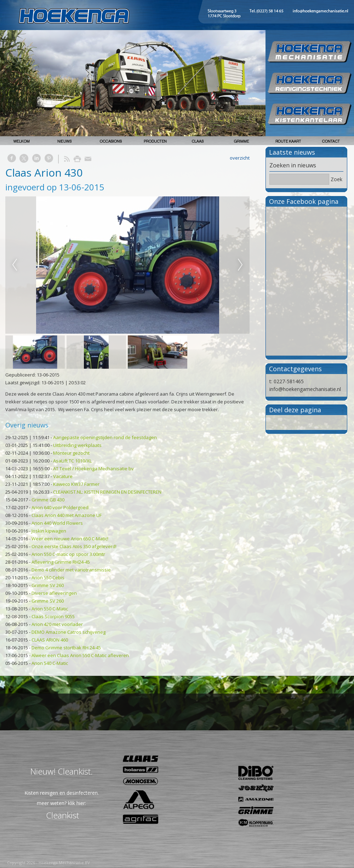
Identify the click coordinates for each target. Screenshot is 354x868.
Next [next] (240, 265)
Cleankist (62, 815)
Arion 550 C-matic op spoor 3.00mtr (68, 554)
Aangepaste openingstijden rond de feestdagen (105, 437)
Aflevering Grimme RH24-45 (61, 562)
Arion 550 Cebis (48, 577)
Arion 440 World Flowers (57, 523)
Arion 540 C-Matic (50, 663)
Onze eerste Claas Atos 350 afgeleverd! (74, 546)
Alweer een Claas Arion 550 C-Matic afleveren (80, 655)
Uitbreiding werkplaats (77, 445)
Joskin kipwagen (49, 531)
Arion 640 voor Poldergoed (60, 507)
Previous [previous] (15, 265)
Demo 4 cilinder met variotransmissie (71, 570)
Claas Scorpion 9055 (53, 616)
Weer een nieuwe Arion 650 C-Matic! (70, 539)
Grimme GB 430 (48, 500)
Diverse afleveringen (54, 593)
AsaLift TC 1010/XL (72, 461)
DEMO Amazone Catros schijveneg (68, 632)
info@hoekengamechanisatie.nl (305, 389)
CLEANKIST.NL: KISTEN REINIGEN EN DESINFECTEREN (107, 492)
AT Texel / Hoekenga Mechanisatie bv (93, 469)
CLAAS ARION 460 (50, 640)
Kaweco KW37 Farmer (76, 484)
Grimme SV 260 (48, 585)
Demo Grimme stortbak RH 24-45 (66, 648)
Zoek (336, 179)
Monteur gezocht (71, 453)
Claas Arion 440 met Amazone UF (67, 515)
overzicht (240, 158)
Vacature (63, 476)
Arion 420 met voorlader (57, 624)
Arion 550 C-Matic (50, 609)
